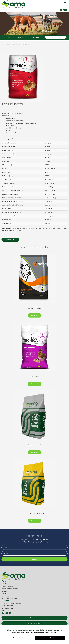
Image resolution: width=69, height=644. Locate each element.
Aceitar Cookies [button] (50, 638)
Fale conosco (56, 37)
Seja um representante (9, 598)
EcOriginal (36, 37)
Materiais (4, 591)
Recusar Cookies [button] (19, 638)
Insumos (21, 37)
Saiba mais (35, 315)
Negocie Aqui (10, 240)
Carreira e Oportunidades (10, 589)
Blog (4, 594)
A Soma (4, 584)
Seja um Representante (34, 623)
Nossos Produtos (8, 586)
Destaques (16, 44)
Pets (8, 37)
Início (3, 44)
